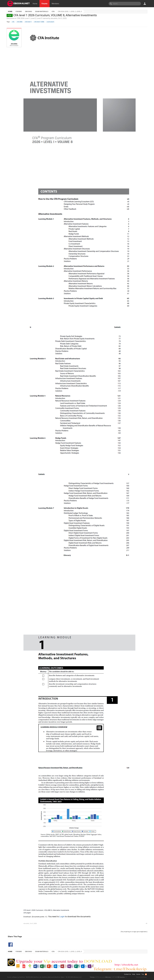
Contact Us (127, 974)
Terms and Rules (141, 977)
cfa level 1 (28, 22)
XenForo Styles (60, 977)
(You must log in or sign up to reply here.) (134, 932)
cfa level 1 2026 (39, 22)
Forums (45, 4)
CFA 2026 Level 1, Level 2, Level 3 (30, 18)
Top (143, 974)
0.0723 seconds (100, 977)
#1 (147, 924)
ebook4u (54, 18)
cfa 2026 (19, 22)
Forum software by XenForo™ (24, 977)
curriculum (50, 22)
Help (134, 974)
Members (55, 4)
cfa (13, 22)
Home (35, 4)
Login (62, 916)
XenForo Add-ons (48, 977)
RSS (146, 974)
